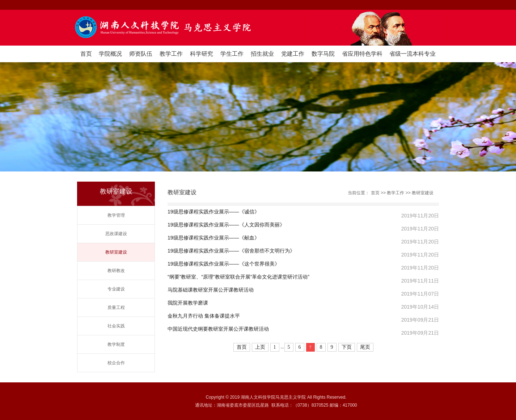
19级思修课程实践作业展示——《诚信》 (213, 212)
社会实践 (116, 326)
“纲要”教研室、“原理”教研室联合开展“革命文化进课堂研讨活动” (238, 277)
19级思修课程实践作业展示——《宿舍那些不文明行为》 (231, 251)
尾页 (365, 347)
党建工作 (293, 54)
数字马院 (323, 54)
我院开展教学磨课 (188, 303)
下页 (347, 347)
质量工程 (116, 307)
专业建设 (116, 289)
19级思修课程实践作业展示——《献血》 (213, 238)
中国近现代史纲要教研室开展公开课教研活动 (218, 329)
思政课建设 (116, 234)
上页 (260, 347)
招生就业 (262, 54)
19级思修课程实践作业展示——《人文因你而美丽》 (226, 225)
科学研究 (202, 54)
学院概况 (110, 54)
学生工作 (232, 54)
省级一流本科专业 (413, 54)
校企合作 (116, 363)
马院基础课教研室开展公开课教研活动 (211, 290)
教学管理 (116, 215)
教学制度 (116, 344)
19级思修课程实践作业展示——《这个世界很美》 (224, 264)
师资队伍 (141, 54)
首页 (86, 54)
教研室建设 (116, 252)
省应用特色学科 (362, 54)
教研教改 (116, 271)
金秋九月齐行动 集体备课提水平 (204, 316)
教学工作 (171, 54)
